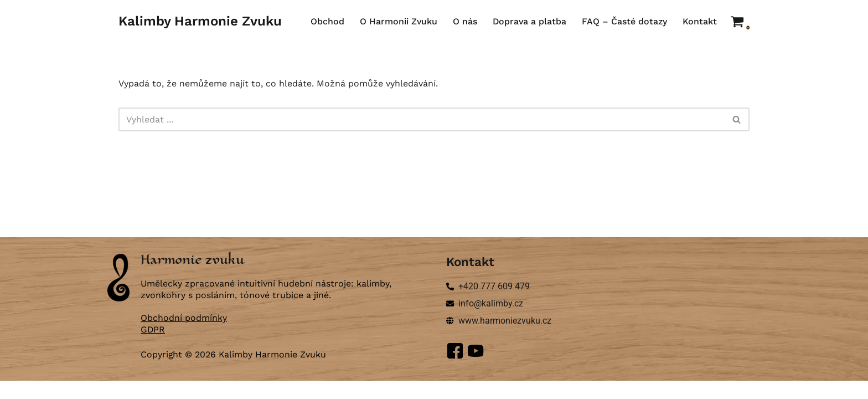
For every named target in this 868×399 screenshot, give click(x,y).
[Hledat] (422, 119)
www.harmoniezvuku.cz (505, 338)
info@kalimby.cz (491, 321)
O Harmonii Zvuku (397, 21)
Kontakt (700, 21)
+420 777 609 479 (494, 304)
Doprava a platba (529, 21)
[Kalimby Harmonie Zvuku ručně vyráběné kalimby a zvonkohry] (200, 21)
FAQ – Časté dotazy (624, 21)
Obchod (326, 21)
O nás (464, 21)
